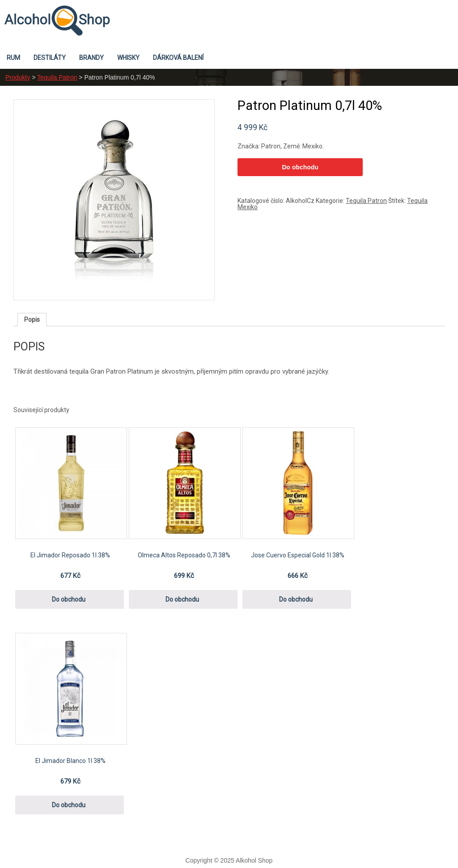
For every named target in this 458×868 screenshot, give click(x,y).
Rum (13, 58)
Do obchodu (300, 167)
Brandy (91, 58)
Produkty (18, 77)
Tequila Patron (57, 77)
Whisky (128, 58)
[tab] (32, 320)
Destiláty (50, 58)
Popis (32, 320)
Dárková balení (178, 58)
